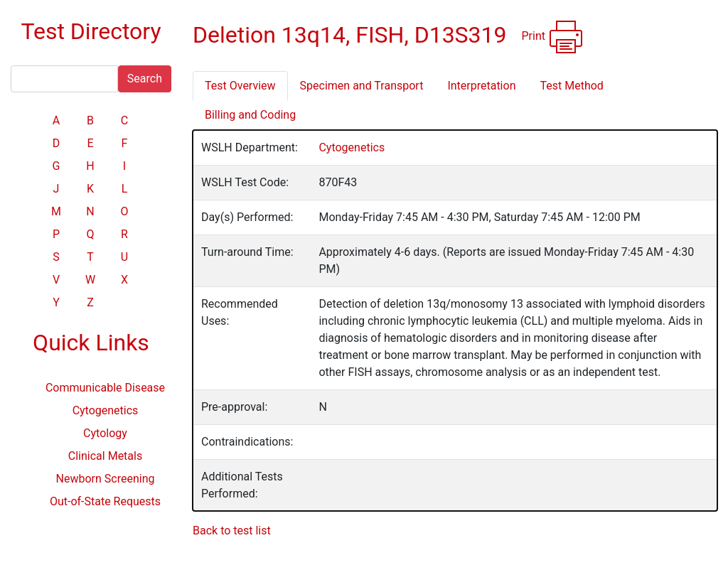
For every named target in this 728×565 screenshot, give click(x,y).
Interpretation (481, 86)
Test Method (571, 86)
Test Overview (240, 86)
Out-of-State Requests (105, 501)
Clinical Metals (105, 456)
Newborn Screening (106, 479)
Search (145, 79)
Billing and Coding (250, 115)
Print (553, 37)
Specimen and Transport (362, 86)
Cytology (105, 433)
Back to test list (232, 531)
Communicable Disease (105, 388)
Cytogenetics (106, 410)
